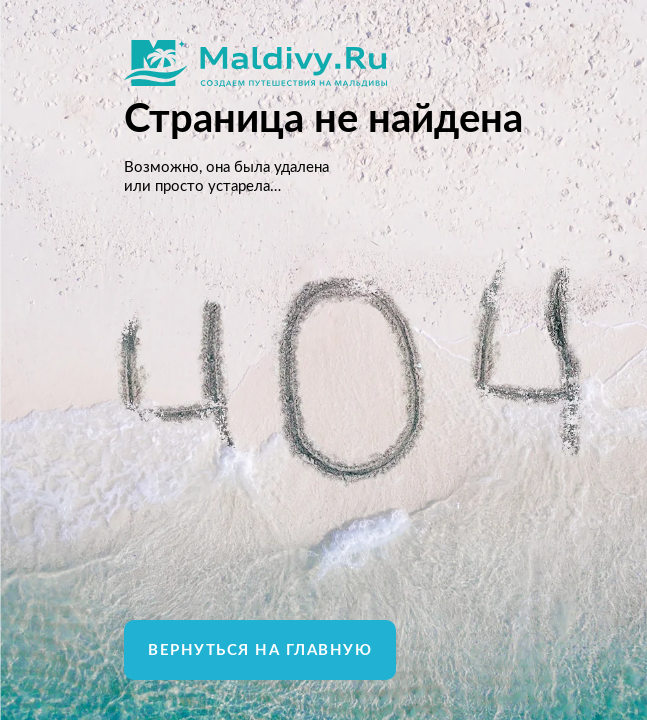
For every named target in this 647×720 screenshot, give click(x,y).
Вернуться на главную (260, 650)
